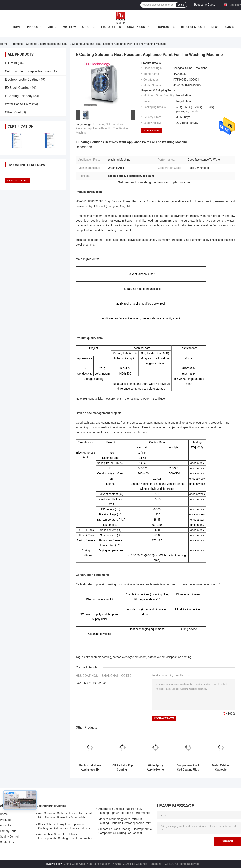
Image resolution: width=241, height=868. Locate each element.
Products (34, 27)
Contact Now (152, 131)
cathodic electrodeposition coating (170, 657)
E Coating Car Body (19, 96)
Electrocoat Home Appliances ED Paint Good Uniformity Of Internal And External (90, 768)
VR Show (69, 27)
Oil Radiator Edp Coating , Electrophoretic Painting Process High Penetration (123, 768)
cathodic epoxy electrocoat (130, 657)
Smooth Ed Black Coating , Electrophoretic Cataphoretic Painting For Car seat (125, 831)
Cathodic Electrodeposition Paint (46, 44)
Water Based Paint (18, 104)
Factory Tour (111, 27)
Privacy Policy (53, 864)
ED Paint (11, 63)
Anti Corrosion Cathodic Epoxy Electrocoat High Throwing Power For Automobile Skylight (65, 816)
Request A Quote (205, 5)
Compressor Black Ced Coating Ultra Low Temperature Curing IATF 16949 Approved (188, 768)
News (215, 27)
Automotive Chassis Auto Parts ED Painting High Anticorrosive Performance (124, 811)
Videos (52, 27)
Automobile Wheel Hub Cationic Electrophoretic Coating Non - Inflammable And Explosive (65, 837)
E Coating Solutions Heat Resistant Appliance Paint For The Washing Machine (103, 128)
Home (17, 27)
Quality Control (140, 27)
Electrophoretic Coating (22, 79)
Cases (230, 27)
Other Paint (13, 112)
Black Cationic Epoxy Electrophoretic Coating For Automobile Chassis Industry (64, 826)
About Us (88, 27)
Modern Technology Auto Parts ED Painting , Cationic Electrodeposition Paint (125, 821)
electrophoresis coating (97, 657)
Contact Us (166, 27)
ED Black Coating (17, 88)
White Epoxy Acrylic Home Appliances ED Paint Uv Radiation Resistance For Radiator (155, 768)
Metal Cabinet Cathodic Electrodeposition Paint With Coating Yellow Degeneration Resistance (221, 768)
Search (181, 5)
